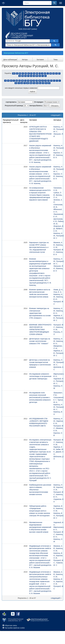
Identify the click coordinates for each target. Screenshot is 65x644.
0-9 (14, 73)
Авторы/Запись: (36, 106)
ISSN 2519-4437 (25, 29)
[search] (27, 41)
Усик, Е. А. (57, 292)
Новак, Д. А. (58, 290)
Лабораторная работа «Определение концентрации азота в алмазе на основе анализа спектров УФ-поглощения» (40, 511)
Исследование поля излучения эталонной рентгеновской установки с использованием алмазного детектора (40, 397)
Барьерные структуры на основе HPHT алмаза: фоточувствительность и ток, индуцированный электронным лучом (39, 247)
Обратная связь (11, 625)
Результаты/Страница (14, 106)
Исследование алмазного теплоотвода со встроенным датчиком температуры (40, 376)
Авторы (25, 60)
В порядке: (39, 102)
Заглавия (40, 60)
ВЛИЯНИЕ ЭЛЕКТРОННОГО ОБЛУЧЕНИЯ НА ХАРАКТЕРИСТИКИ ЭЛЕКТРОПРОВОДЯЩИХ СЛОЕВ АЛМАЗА (40, 330)
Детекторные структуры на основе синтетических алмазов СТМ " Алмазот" (40, 341)
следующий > (56, 115)
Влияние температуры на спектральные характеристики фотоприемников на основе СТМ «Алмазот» (40, 313)
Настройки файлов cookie (15, 628)
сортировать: (11, 102)
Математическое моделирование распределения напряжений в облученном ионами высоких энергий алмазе (40, 527)
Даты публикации (10, 60)
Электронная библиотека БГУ (16, 53)
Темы (56, 60)
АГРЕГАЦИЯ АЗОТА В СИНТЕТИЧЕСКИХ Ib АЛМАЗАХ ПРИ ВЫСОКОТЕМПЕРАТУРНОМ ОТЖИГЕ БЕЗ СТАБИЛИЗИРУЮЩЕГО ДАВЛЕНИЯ (40, 134)
